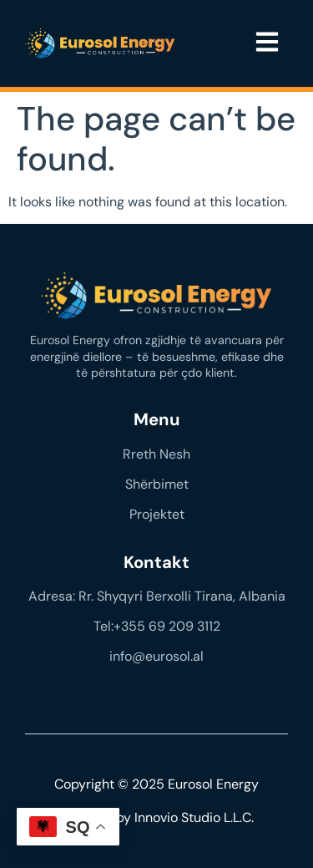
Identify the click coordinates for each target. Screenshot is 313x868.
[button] (267, 43)
